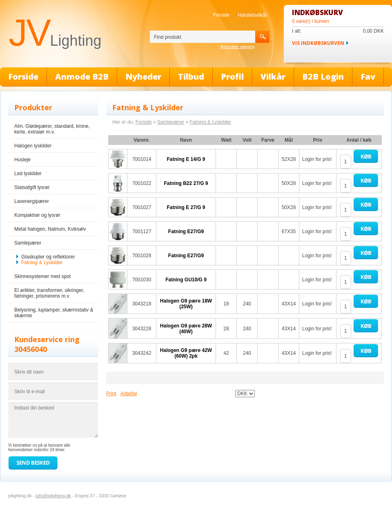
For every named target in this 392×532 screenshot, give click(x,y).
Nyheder (143, 77)
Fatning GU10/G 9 (186, 280)
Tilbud (191, 77)
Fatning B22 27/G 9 (186, 183)
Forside (221, 15)
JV (55, 33)
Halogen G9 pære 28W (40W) (186, 329)
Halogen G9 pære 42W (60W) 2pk (186, 353)
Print (111, 394)
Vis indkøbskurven (318, 43)
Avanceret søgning (237, 47)
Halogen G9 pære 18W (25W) (186, 304)
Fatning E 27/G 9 (186, 207)
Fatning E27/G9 (186, 231)
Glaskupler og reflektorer (48, 257)
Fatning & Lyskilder (42, 263)
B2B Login (323, 77)
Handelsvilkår (252, 15)
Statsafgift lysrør (32, 187)
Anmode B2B (82, 77)
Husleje (22, 160)
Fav (368, 77)
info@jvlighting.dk (53, 496)
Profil (232, 77)
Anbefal (129, 394)
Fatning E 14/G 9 (186, 159)
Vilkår (273, 77)
